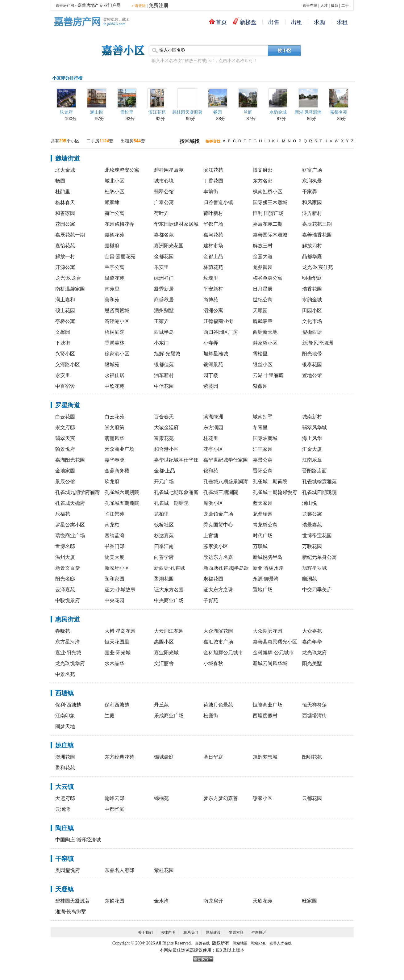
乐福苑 (63, 514)
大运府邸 (65, 798)
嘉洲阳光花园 (169, 246)
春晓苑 (63, 631)
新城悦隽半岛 (268, 557)
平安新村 (213, 289)
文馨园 (63, 332)
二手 (345, 6)
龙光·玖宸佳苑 (318, 267)
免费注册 (159, 5)
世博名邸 (65, 546)
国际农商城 (265, 438)
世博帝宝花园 (317, 536)
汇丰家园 (263, 449)
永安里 (63, 375)
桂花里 (211, 438)
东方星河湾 (68, 642)
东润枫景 (312, 181)
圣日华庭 (213, 757)
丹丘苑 (161, 705)
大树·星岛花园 (120, 631)
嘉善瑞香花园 (317, 235)
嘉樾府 (112, 246)
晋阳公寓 (263, 471)
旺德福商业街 (218, 321)
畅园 (218, 112)
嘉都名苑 (339, 112)
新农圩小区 (117, 568)
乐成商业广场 (169, 716)
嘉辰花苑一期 (70, 235)
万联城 (260, 546)
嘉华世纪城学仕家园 (226, 460)
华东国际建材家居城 (176, 224)
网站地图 (240, 943)
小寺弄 (211, 343)
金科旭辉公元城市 (223, 653)
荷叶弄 (161, 213)
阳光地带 (312, 354)
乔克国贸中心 (218, 525)
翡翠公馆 (164, 192)
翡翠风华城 (314, 427)
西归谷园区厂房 (221, 332)
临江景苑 (115, 514)
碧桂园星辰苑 (169, 170)
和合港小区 (166, 449)
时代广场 (263, 536)
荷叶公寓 (115, 213)
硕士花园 (65, 310)
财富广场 (312, 170)
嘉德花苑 (115, 235)
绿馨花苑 (115, 278)
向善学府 (164, 557)
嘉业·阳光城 (68, 653)
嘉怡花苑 (65, 246)
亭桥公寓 (65, 321)
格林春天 (65, 202)
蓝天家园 (263, 503)
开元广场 (164, 482)
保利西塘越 (117, 705)
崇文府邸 (65, 427)
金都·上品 (165, 471)
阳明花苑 (312, 757)
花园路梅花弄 (119, 224)
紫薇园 (260, 386)
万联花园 (312, 546)
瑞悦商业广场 (70, 536)
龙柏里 (161, 514)
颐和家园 (115, 579)
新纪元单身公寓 (319, 557)
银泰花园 (312, 364)
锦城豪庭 (164, 757)
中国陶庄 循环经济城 (78, 840)
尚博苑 (211, 300)
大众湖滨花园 (218, 631)
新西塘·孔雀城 (169, 568)
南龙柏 (112, 525)
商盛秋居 (164, 300)
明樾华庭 (312, 278)
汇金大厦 (312, 449)
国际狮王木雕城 (270, 202)
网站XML (258, 943)
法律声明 (168, 932)
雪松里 (127, 112)
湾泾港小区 (117, 321)
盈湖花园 (164, 579)
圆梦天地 (65, 726)
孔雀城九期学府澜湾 (77, 492)
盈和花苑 (65, 768)
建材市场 (213, 246)
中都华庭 (115, 809)
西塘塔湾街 (314, 716)
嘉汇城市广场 (218, 642)
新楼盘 (248, 22)
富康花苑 (164, 438)
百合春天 (164, 417)
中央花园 (115, 600)
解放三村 (263, 246)
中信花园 (164, 386)
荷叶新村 (213, 213)
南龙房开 (213, 901)
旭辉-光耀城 (167, 354)
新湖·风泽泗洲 (308, 112)
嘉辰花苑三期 (317, 224)
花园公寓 (65, 224)
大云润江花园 (169, 631)
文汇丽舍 (164, 663)
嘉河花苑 (213, 235)
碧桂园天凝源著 (187, 112)
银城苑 (112, 364)
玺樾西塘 (312, 332)
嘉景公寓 (263, 460)
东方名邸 (263, 181)
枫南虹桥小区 (268, 192)
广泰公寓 (164, 202)
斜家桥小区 (265, 343)
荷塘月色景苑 (218, 705)
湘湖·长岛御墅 (71, 912)
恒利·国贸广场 (268, 213)
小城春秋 (213, 663)
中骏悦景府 (68, 600)
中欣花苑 (115, 386)
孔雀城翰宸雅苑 (319, 482)
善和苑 (112, 300)
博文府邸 (263, 170)
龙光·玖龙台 (68, 278)
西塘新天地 (265, 332)
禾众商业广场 (119, 449)
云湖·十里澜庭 (268, 375)
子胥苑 (211, 600)
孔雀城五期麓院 (122, 503)
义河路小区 (68, 364)
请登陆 (139, 6)
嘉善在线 (310, 6)
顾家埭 (112, 202)
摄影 (335, 6)
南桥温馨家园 (70, 289)
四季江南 (164, 546)
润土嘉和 (65, 300)
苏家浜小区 (216, 546)
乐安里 (161, 267)
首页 (221, 22)
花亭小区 (213, 449)
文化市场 (312, 321)
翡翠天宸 (65, 438)
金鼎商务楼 (117, 471)
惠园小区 (164, 642)
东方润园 (213, 427)
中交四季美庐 (317, 590)
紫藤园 (211, 386)
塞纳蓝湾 (115, 536)
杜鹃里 (63, 192)
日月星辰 (263, 289)
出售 (274, 22)
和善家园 (65, 213)
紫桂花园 (164, 870)
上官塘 (211, 536)
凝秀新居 (164, 289)
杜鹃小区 (115, 192)
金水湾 (161, 901)
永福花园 (213, 579)
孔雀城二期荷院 (270, 482)
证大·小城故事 (120, 590)
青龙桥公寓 (265, 525)
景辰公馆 (65, 482)
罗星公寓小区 (70, 525)
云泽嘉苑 (65, 590)
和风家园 (312, 202)
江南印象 (65, 716)
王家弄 (161, 321)
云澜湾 (63, 809)
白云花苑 (115, 417)
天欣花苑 (263, 901)
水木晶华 (115, 663)
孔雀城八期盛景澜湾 (226, 482)
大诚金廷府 (166, 427)
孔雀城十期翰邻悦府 (275, 492)
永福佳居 (115, 375)
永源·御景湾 (266, 579)
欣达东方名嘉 (218, 557)
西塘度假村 (265, 716)
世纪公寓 (263, 300)
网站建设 (213, 932)
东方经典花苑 (119, 757)
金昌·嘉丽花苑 (120, 256)
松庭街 (211, 716)
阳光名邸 (65, 579)
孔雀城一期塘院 (171, 503)
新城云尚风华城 (270, 663)
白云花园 (65, 417)
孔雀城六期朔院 (122, 492)
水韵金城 (278, 112)
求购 (319, 22)
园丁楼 (211, 375)
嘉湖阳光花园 (70, 460)
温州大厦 (65, 557)
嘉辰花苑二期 (268, 224)
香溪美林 (115, 343)
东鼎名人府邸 (119, 870)
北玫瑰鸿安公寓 (122, 170)
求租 (342, 22)
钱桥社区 (164, 525)
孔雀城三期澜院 (221, 492)
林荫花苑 (213, 267)
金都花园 (164, 256)
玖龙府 (66, 112)
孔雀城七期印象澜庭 (176, 492)
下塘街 (63, 343)
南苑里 (112, 289)
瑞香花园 (312, 289)
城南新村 (312, 417)
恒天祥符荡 (314, 705)
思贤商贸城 (117, 310)
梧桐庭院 (115, 332)
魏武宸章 (263, 321)
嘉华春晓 (115, 460)
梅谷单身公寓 (268, 278)
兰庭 (248, 112)
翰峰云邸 (115, 798)
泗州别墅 (164, 310)
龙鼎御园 (263, 267)
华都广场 (213, 224)
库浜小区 (213, 503)
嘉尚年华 (312, 642)
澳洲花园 (65, 757)
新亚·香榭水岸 (268, 568)
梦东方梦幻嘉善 (221, 798)
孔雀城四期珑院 (319, 492)
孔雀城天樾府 (70, 503)
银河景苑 (213, 364)
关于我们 (145, 932)
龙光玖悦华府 (70, 663)
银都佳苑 (164, 364)
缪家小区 (263, 798)
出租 (297, 22)
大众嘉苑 (312, 631)
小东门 (161, 343)
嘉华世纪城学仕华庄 (176, 460)
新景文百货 (68, 568)
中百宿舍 (65, 386)
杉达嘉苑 (164, 536)
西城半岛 (164, 332)
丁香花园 (213, 181)
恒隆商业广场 (268, 705)
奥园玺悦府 (68, 870)
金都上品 (213, 256)
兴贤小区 (65, 354)
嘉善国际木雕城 (270, 235)
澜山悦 (97, 112)
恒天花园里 (117, 642)
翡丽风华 (115, 438)
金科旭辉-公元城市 (273, 653)
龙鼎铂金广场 (218, 514)
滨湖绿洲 (213, 417)
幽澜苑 (310, 579)
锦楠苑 (161, 798)
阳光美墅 (312, 663)
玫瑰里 (211, 278)
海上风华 (312, 438)
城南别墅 (263, 417)
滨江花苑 (157, 112)
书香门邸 (115, 546)
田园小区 (312, 310)
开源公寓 (65, 267)
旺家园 (310, 901)
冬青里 (260, 427)
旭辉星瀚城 (216, 354)
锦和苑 (211, 471)
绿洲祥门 (164, 278)
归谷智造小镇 (218, 202)
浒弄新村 (312, 213)
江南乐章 (312, 460)
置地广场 (263, 590)
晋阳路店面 (314, 471)
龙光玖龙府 (314, 653)
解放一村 (65, 256)
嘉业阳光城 (166, 653)
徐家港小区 (117, 354)
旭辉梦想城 (265, 757)
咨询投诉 (259, 932)
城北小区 (115, 181)
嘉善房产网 (65, 6)
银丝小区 (263, 364)
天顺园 (260, 310)
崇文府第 (115, 427)
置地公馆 (312, 375)
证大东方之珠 (218, 590)
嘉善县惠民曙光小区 (275, 642)
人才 (324, 6)
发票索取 (236, 932)
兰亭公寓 (115, 267)
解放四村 (312, 246)
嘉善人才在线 (281, 943)
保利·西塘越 (68, 705)
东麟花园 (115, 901)
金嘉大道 (263, 256)
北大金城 (65, 170)
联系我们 (191, 932)
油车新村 (164, 375)
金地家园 (65, 471)
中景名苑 (65, 674)
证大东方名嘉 (169, 590)
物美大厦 (115, 557)
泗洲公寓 (213, 310)
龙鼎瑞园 (263, 514)
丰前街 (211, 192)
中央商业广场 (169, 600)
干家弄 (310, 192)
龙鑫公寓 (312, 514)
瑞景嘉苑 (312, 525)
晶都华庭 (312, 256)
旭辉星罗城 (314, 568)
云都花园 (312, 798)
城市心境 (164, 181)
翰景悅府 (65, 449)
